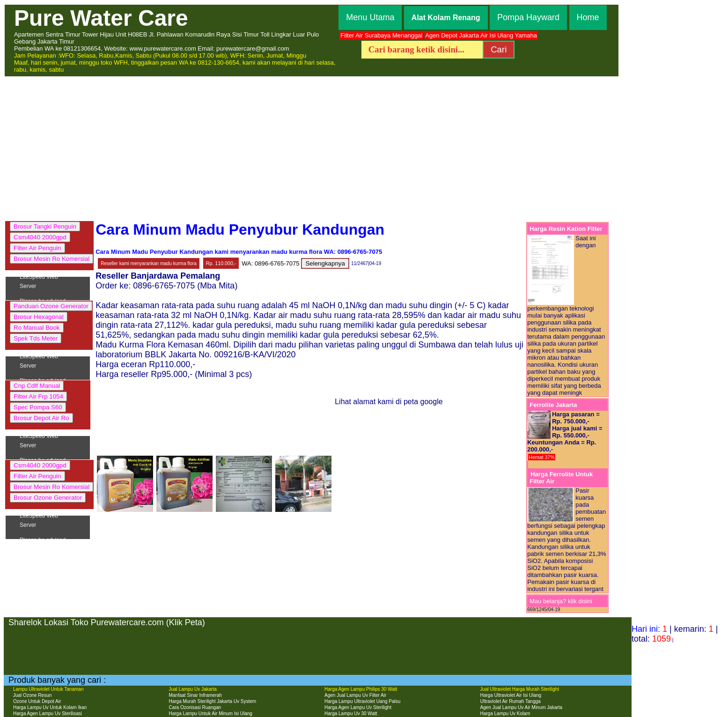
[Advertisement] (364, 148)
